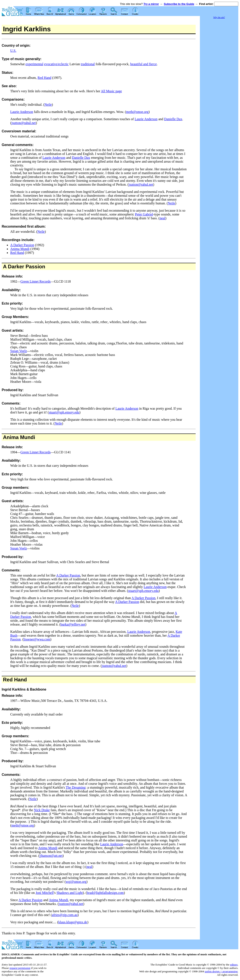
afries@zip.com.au (65, 915)
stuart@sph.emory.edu (64, 412)
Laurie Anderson (22, 112)
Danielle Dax (173, 119)
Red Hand (44, 78)
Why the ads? (219, 17)
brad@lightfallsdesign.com (105, 893)
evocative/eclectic (56, 64)
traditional (88, 64)
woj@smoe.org (76, 882)
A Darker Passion (22, 245)
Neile (48, 105)
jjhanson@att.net (51, 856)
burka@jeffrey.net (73, 624)
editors (234, 965)
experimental (35, 64)
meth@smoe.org (137, 112)
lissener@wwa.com (37, 639)
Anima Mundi (20, 249)
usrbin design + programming (221, 971)
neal (162, 218)
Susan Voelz (19, 351)
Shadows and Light (70, 893)
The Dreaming (76, 787)
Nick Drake (42, 810)
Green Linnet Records (36, 281)
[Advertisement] (219, 83)
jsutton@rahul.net (24, 123)
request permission (20, 968)
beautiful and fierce (143, 64)
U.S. (13, 51)
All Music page (111, 91)
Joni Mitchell (45, 893)
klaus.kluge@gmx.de (73, 922)
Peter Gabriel (144, 214)
